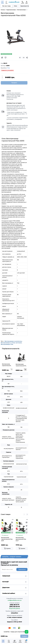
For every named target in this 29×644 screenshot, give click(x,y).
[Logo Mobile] (14, 2)
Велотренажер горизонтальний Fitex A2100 (6, 365)
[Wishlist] (5, 58)
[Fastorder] (12, 526)
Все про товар (6, 6)
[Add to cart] (12, 369)
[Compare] (2, 58)
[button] (24, 514)
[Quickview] (12, 522)
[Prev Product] (20, 58)
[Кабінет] (27, 2)
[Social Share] (27, 58)
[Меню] (6, 2)
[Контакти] (23, 2)
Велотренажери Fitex (7, 344)
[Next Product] (24, 58)
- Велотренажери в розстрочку (13, 341)
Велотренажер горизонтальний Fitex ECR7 (21, 365)
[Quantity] (2, 77)
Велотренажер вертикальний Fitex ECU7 (21, 539)
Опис (16, 6)
